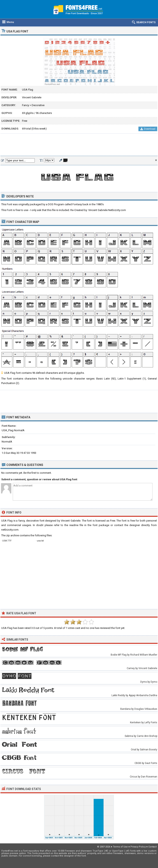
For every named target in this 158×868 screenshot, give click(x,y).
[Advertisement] (79, 145)
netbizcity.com (10, 530)
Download (148, 129)
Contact (152, 847)
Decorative (38, 105)
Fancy (26, 105)
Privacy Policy (138, 847)
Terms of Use (120, 847)
